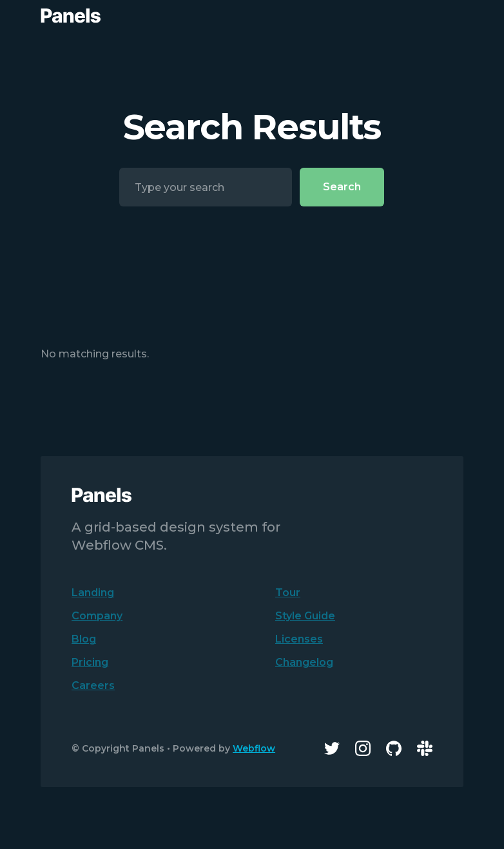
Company (97, 616)
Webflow (254, 748)
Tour (288, 593)
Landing (93, 593)
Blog (84, 639)
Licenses (299, 639)
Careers (93, 685)
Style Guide (305, 616)
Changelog (304, 662)
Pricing (90, 662)
